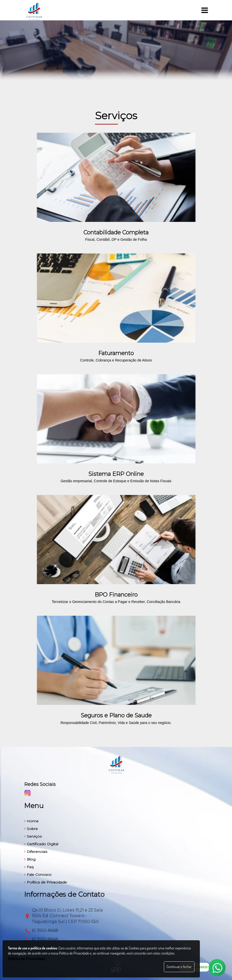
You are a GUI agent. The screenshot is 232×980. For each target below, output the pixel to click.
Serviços (33, 836)
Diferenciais (36, 852)
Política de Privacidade (46, 882)
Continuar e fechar (179, 967)
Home (31, 821)
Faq (29, 867)
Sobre (31, 829)
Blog (30, 859)
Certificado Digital (41, 844)
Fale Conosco (38, 875)
